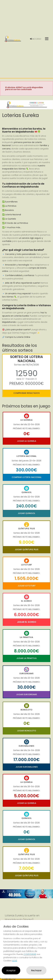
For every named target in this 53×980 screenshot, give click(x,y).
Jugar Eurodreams (26, 694)
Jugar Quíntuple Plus (27, 549)
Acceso (36, 39)
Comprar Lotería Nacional (27, 477)
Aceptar (11, 970)
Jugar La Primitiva (26, 658)
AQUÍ (14, 961)
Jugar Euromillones (27, 767)
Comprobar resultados (26, 393)
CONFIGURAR (30, 954)
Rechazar (36, 970)
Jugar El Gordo (27, 622)
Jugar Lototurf (26, 586)
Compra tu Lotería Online (18, 337)
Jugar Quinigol (26, 513)
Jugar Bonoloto (26, 731)
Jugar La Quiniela (27, 441)
